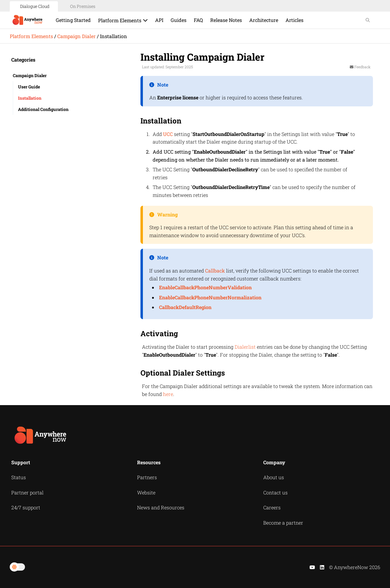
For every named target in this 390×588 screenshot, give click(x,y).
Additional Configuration (43, 109)
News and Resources (161, 507)
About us (274, 477)
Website (146, 492)
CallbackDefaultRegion (185, 307)
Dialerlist (245, 347)
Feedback (360, 67)
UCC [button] (168, 134)
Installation (30, 98)
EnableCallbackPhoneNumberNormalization (210, 297)
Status (19, 477)
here (168, 394)
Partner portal (27, 492)
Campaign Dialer (76, 36)
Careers (272, 507)
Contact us (275, 492)
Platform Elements (31, 36)
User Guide (29, 87)
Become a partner (283, 523)
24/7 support (26, 507)
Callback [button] (215, 271)
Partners (147, 477)
